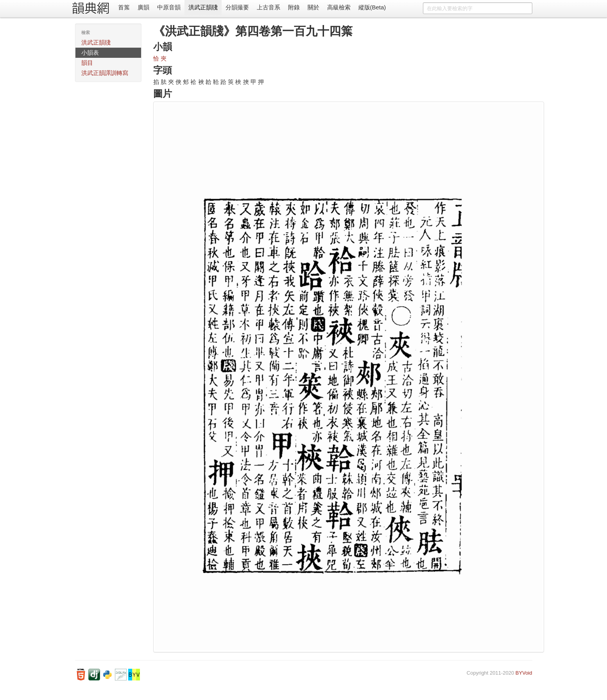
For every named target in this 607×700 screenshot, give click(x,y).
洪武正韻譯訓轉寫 (105, 73)
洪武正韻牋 (203, 7)
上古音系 (269, 7)
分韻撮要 (237, 7)
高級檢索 (339, 7)
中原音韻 (169, 7)
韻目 (87, 63)
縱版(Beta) (372, 7)
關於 (313, 7)
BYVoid (524, 673)
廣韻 (143, 7)
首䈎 (124, 7)
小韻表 (90, 53)
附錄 (294, 7)
